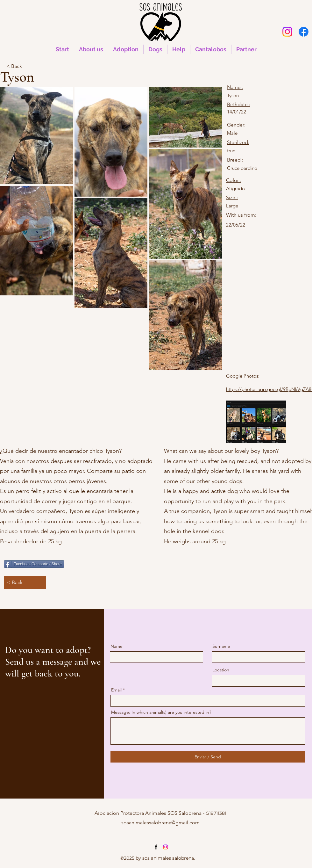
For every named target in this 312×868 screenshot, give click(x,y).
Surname (221, 646)
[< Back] (27, 66)
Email (116, 690)
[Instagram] (287, 32)
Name (117, 646)
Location (221, 670)
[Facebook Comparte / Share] (34, 564)
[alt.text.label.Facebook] (304, 32)
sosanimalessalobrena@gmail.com (160, 823)
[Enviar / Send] (208, 757)
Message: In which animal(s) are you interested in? (161, 712)
